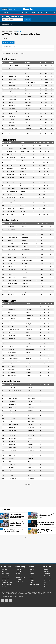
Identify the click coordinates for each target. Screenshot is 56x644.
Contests (4, 587)
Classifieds (18, 579)
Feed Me (41, 13)
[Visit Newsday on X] (7, 600)
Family (45, 582)
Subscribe (4, 571)
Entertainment (47, 578)
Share (4, 39)
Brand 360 (18, 571)
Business (32, 580)
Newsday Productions (19, 574)
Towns (31, 582)
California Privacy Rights (32, 592)
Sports (15, 13)
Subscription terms (14, 592)
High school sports (34, 585)
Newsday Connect (20, 577)
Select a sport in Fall (7, 24)
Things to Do (47, 576)
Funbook (46, 569)
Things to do (24, 13)
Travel (45, 585)
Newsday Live (5, 578)
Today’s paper (5, 574)
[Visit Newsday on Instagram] (11, 600)
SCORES (4, 31)
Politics (32, 576)
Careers (4, 580)
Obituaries (46, 571)
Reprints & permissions (7, 594)
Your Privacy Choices (39, 594)
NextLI (45, 587)
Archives (4, 589)
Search (28, 20)
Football (12, 31)
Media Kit (18, 569)
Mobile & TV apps (6, 585)
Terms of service (5, 592)
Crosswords (47, 574)
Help (26, 594)
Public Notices (20, 581)
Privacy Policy (22, 592)
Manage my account (7, 582)
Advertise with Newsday (18, 594)
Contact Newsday (47, 592)
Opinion (49, 13)
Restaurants (47, 580)
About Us (4, 569)
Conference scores (8, 42)
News (33, 13)
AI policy (30, 594)
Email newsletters (6, 576)
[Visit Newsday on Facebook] (3, 600)
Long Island (6, 13)
